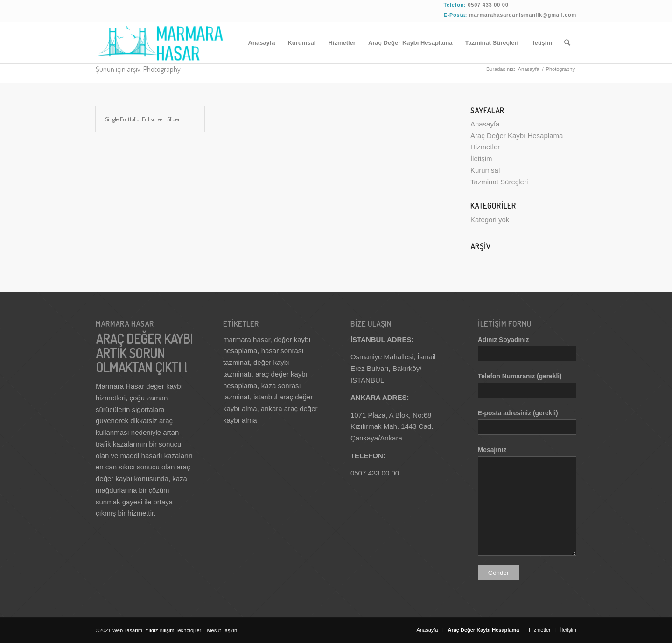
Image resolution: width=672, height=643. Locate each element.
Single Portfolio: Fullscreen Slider (143, 119)
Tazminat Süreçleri (499, 182)
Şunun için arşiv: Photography (138, 69)
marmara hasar (247, 339)
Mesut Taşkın (222, 630)
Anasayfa (529, 69)
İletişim (481, 158)
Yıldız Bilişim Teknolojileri (175, 630)
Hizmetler (485, 147)
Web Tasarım (127, 630)
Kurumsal (485, 170)
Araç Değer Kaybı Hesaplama (517, 136)
